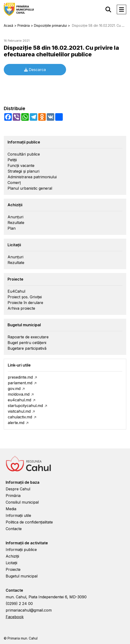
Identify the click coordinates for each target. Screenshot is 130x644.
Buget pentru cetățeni (27, 343)
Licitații (11, 563)
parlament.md (20, 383)
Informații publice (21, 550)
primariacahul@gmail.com (29, 610)
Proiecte (13, 569)
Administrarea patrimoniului (32, 177)
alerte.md (16, 423)
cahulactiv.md (20, 417)
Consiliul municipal (22, 502)
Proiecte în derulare (25, 303)
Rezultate (16, 223)
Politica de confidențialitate (29, 522)
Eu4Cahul (16, 291)
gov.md (14, 389)
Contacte (14, 529)
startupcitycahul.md (25, 406)
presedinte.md (20, 377)
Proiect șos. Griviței (25, 297)
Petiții (12, 160)
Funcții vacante (21, 165)
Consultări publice (24, 154)
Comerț (14, 183)
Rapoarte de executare (28, 337)
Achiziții (12, 556)
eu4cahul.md (19, 400)
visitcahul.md (19, 411)
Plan (12, 228)
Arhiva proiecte (21, 308)
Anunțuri (15, 217)
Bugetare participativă (27, 348)
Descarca (35, 70)
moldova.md (19, 394)
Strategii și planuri (23, 171)
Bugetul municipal (22, 576)
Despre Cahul (18, 489)
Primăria (13, 496)
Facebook (15, 617)
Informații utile (18, 515)
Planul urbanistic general (30, 188)
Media (11, 509)
